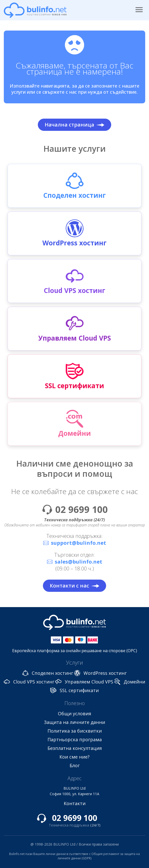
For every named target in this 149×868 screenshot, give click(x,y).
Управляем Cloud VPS (89, 682)
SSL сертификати (79, 690)
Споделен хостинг (52, 673)
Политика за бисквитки (75, 731)
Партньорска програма (75, 739)
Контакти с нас (74, 586)
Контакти (75, 803)
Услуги (74, 662)
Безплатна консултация (75, 748)
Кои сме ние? (74, 757)
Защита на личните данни (74, 722)
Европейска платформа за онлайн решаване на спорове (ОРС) (75, 651)
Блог (75, 765)
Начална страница (74, 125)
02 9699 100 (82, 509)
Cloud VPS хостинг (34, 682)
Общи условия (74, 713)
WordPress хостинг (105, 673)
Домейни (134, 682)
